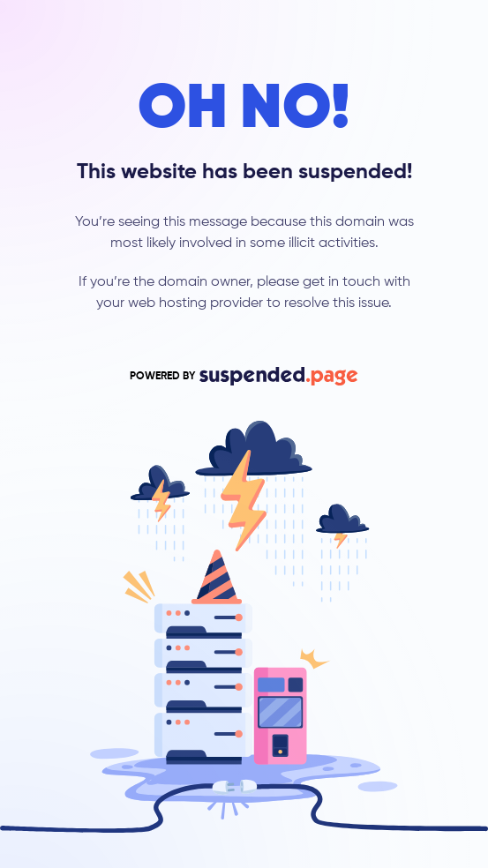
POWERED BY (244, 376)
